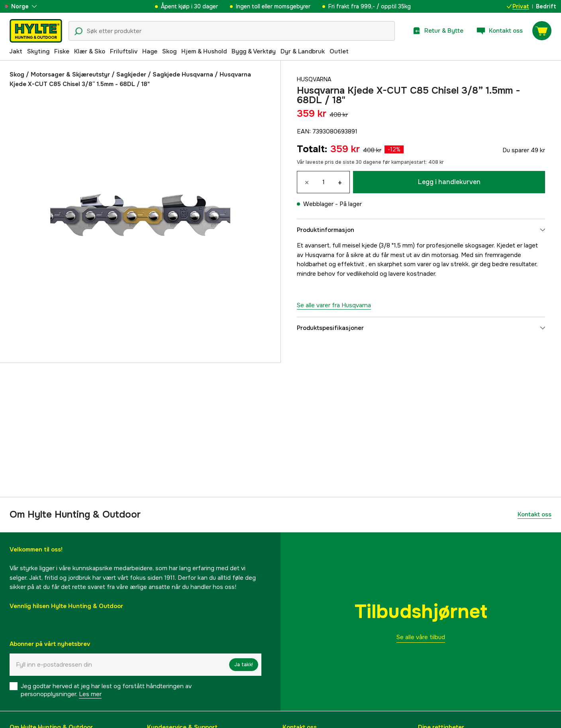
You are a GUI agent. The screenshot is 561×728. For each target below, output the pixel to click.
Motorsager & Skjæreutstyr (70, 75)
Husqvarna (315, 79)
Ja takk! (244, 665)
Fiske (62, 51)
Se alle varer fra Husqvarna (334, 305)
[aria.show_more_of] (29, 6)
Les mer (90, 694)
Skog (169, 51)
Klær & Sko (90, 51)
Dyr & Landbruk (303, 51)
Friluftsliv (124, 51)
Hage (150, 51)
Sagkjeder (131, 75)
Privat (518, 6)
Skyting (38, 51)
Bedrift (546, 6)
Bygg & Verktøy (254, 51)
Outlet (339, 51)
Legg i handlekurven (449, 182)
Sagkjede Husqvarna (183, 75)
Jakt (16, 51)
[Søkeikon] (78, 31)
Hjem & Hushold (204, 51)
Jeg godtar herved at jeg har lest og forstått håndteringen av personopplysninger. (106, 690)
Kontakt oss (535, 514)
